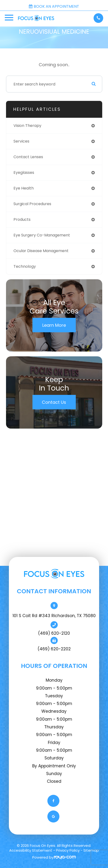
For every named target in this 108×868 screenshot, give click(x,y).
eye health (24, 188)
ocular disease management (41, 251)
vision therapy (27, 126)
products (22, 219)
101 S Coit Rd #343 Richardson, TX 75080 (54, 616)
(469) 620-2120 (54, 633)
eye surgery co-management (42, 235)
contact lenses (28, 157)
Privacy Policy (68, 850)
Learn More (54, 325)
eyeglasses (24, 173)
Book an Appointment (54, 6)
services (21, 141)
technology (25, 266)
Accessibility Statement (31, 850)
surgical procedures (32, 204)
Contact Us (54, 402)
